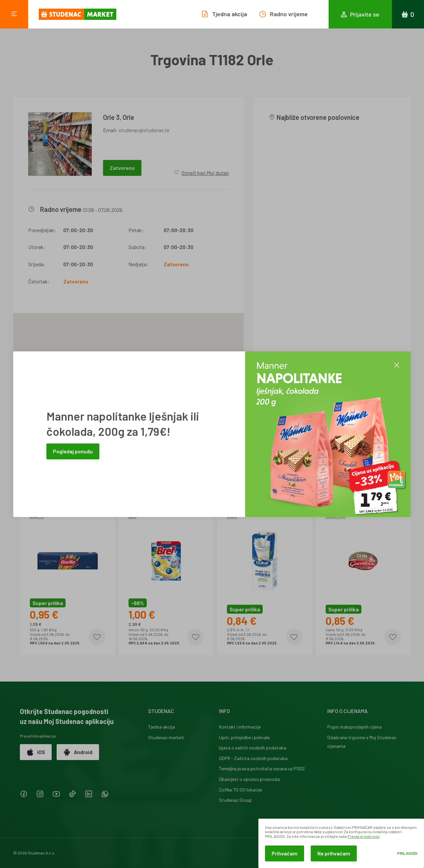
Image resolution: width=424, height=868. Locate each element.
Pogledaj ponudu (73, 451)
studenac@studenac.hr (144, 130)
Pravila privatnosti (364, 836)
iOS (36, 752)
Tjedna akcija (161, 727)
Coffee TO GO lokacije (240, 790)
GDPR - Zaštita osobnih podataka (253, 758)
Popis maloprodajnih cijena (354, 727)
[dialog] (341, 843)
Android (78, 752)
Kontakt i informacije (240, 727)
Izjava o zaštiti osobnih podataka (253, 748)
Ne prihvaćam (334, 853)
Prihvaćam (285, 853)
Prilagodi (407, 853)
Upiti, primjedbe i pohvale (244, 737)
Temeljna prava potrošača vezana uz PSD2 (262, 768)
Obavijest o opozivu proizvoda (249, 779)
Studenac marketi (166, 737)
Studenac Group (235, 800)
